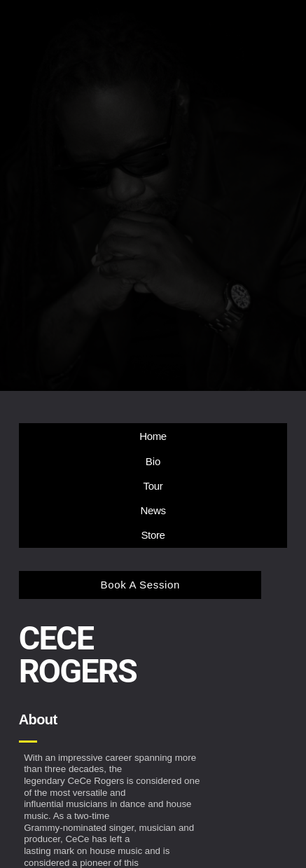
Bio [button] (153, 461)
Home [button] (153, 436)
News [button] (153, 510)
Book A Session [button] (141, 585)
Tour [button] (153, 486)
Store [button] (153, 535)
